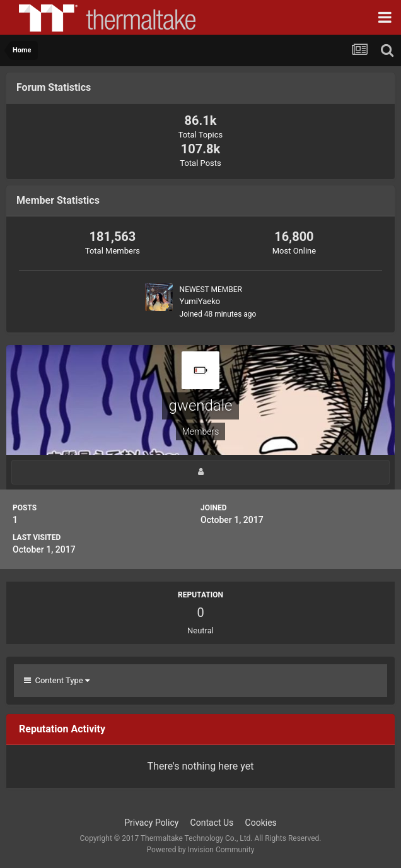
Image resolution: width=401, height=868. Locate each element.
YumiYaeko (200, 301)
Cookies (261, 823)
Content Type (57, 680)
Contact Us (212, 823)
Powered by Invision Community (201, 850)
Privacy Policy (151, 823)
